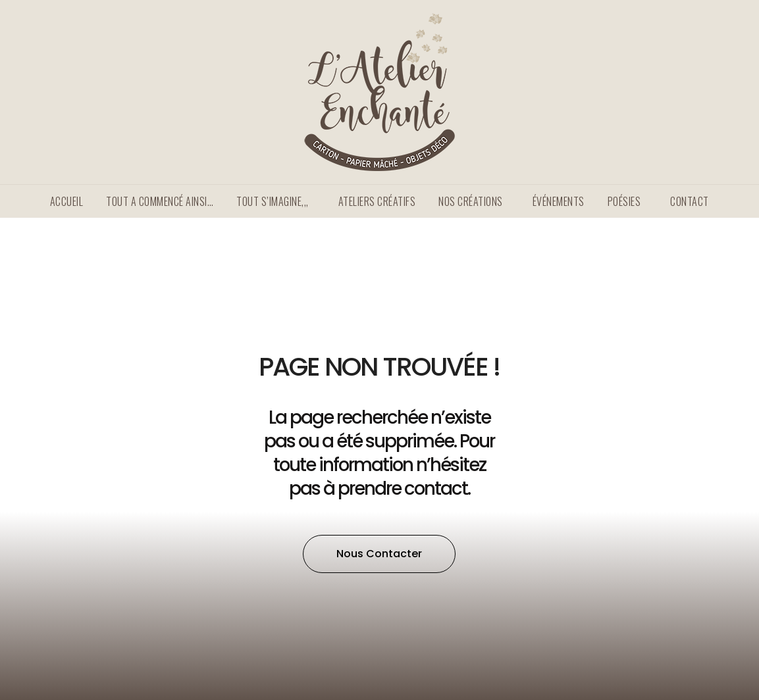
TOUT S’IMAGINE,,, (276, 201)
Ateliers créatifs (377, 201)
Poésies (628, 201)
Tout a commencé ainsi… (160, 201)
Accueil (67, 201)
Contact (690, 201)
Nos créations (474, 201)
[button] (379, 554)
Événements (559, 201)
